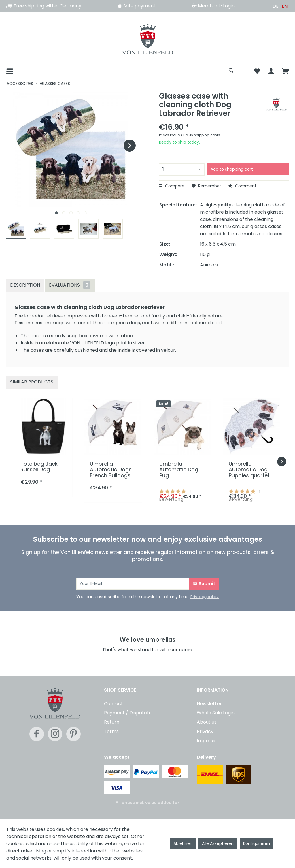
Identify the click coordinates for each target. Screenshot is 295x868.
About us (207, 722)
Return (112, 722)
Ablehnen (183, 843)
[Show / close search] (240, 70)
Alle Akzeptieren (218, 843)
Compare (172, 186)
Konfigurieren (257, 843)
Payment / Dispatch (127, 713)
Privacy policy (205, 597)
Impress (206, 741)
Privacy (205, 732)
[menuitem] (116, 71)
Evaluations (70, 285)
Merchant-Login (213, 6)
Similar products (32, 382)
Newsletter (209, 704)
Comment (242, 186)
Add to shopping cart (232, 169)
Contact (114, 704)
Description (25, 285)
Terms (111, 732)
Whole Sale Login (216, 713)
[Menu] (9, 71)
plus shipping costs (203, 135)
